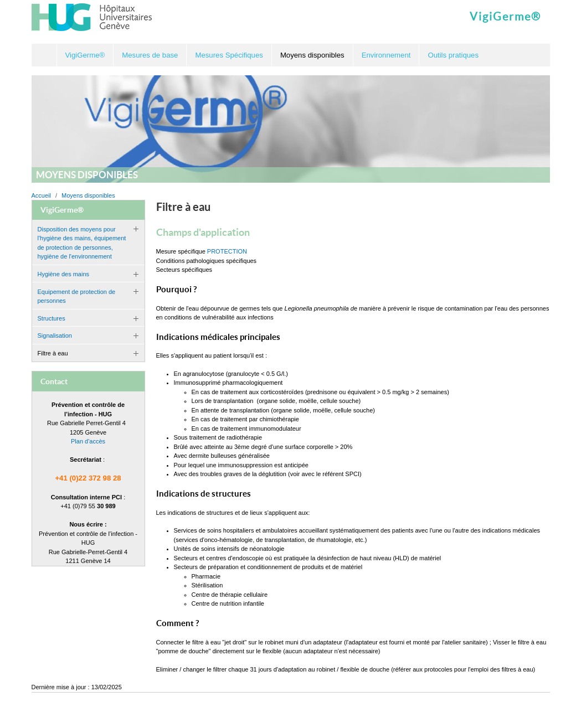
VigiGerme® (505, 17)
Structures (52, 318)
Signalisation (55, 335)
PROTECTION (227, 251)
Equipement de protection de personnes (77, 296)
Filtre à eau (53, 353)
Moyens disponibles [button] (312, 55)
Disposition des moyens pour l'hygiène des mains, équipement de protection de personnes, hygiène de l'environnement (82, 243)
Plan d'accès (88, 441)
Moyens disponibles (88, 195)
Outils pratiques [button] (453, 55)
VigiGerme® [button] (85, 55)
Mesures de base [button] (150, 55)
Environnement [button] (386, 55)
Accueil (44, 55)
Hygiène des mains (64, 274)
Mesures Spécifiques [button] (229, 55)
